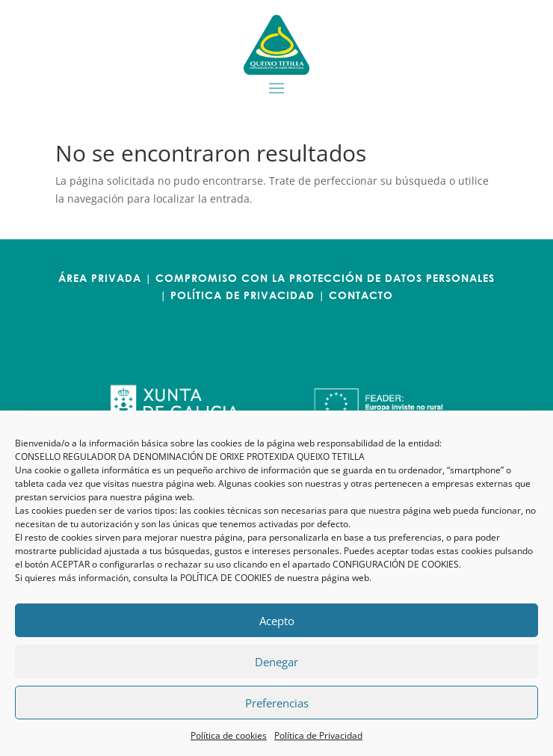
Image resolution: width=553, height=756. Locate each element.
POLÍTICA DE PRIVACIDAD (242, 295)
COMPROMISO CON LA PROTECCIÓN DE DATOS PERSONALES (325, 278)
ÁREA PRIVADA (100, 278)
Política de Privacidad (318, 735)
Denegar (276, 662)
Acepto (277, 621)
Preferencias (277, 703)
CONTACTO (361, 295)
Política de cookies (229, 735)
